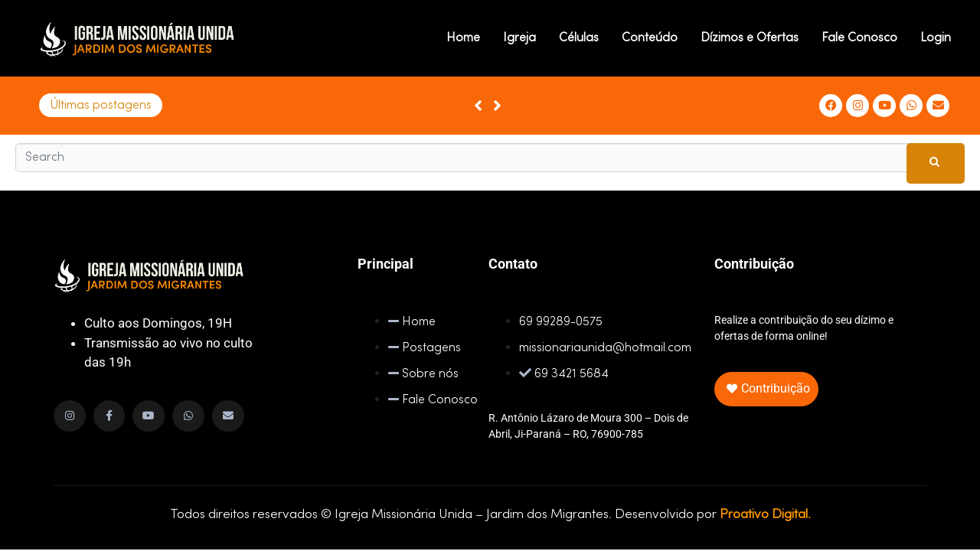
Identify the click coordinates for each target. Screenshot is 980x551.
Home (463, 38)
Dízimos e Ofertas (750, 38)
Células (579, 38)
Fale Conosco (859, 38)
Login (936, 38)
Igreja (519, 38)
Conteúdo (650, 38)
